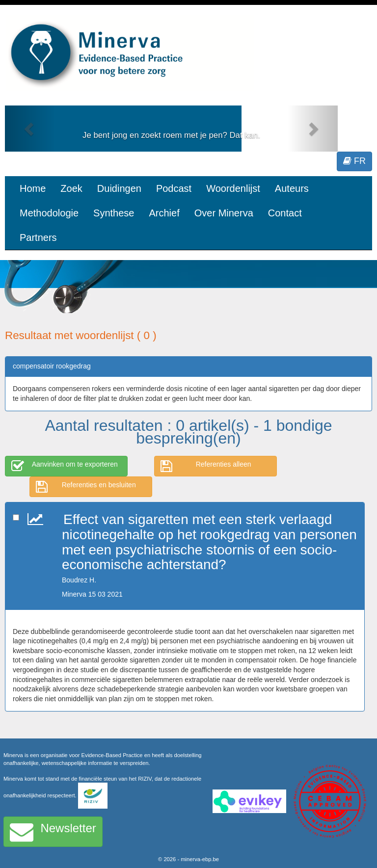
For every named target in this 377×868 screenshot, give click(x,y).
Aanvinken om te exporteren (65, 466)
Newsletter (53, 832)
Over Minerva (224, 213)
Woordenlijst (233, 188)
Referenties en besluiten (86, 487)
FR (354, 161)
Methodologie (49, 213)
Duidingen (119, 188)
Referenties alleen (206, 466)
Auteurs (292, 188)
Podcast (174, 188)
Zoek (71, 188)
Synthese (114, 213)
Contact (285, 213)
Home (33, 188)
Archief (164, 213)
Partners (38, 237)
